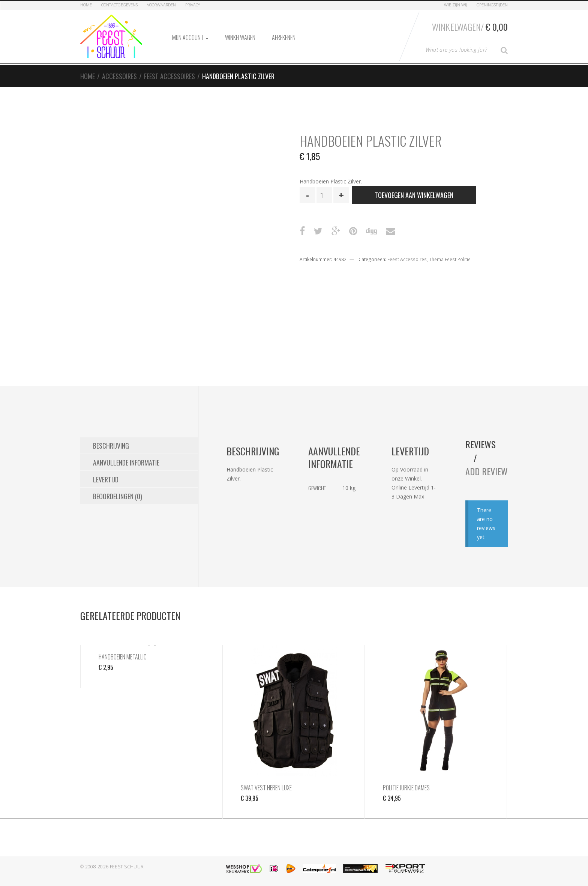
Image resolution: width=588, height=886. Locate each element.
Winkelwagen (240, 38)
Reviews (481, 444)
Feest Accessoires (169, 76)
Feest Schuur (127, 867)
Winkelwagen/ (470, 27)
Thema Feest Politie (450, 259)
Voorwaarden (161, 5)
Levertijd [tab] (106, 479)
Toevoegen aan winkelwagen (414, 195)
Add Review (487, 471)
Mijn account (190, 38)
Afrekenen (284, 38)
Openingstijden (492, 5)
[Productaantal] (324, 195)
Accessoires (119, 76)
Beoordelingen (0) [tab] (118, 496)
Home (86, 5)
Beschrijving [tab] (111, 446)
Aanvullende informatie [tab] (126, 463)
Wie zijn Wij (456, 5)
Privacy (193, 5)
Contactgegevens (119, 5)
